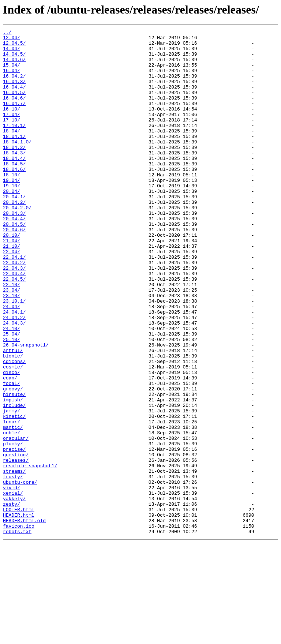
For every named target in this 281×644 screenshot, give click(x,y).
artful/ (13, 415)
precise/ (14, 533)
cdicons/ (14, 428)
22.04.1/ (14, 303)
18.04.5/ (14, 191)
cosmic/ (13, 435)
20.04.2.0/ (17, 244)
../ (7, 33)
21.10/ (12, 290)
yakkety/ (14, 593)
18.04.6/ (14, 198)
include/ (14, 481)
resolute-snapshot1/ (30, 553)
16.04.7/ (14, 119)
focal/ (12, 454)
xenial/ (13, 586)
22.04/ (12, 296)
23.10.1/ (14, 356)
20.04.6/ (14, 270)
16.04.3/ (14, 92)
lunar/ (12, 501)
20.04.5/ (14, 263)
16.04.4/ (14, 99)
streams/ (14, 560)
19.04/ (12, 211)
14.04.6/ (14, 66)
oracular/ (16, 520)
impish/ (13, 474)
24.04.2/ (14, 375)
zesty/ (12, 599)
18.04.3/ (14, 178)
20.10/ (12, 277)
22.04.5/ (14, 329)
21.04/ (12, 283)
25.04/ (12, 395)
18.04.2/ (14, 171)
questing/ (16, 540)
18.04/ (12, 151)
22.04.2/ (14, 310)
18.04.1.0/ (17, 165)
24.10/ (12, 389)
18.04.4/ (14, 184)
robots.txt (17, 632)
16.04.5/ (14, 105)
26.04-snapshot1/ (26, 408)
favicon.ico (19, 626)
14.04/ (12, 53)
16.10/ (12, 125)
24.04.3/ (14, 382)
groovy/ (13, 461)
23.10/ (12, 349)
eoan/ (10, 448)
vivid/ (12, 580)
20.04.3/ (14, 250)
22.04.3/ (14, 316)
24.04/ (12, 362)
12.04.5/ (14, 46)
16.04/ (12, 79)
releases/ (16, 547)
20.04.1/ (14, 231)
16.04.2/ (14, 86)
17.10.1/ (14, 145)
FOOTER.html (19, 606)
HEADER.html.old (24, 619)
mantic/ (13, 507)
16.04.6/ (14, 112)
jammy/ (12, 487)
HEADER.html (19, 613)
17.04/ (12, 132)
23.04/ (12, 342)
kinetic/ (14, 494)
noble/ (12, 514)
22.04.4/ (14, 323)
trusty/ (13, 566)
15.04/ (12, 72)
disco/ (12, 441)
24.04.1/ (14, 369)
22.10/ (12, 336)
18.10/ (12, 204)
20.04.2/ (14, 237)
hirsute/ (14, 468)
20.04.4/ (14, 257)
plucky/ (13, 527)
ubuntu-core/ (20, 573)
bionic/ (13, 422)
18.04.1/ (14, 158)
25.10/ (12, 402)
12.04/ (12, 40)
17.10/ (12, 138)
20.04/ (12, 224)
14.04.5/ (14, 59)
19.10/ (12, 217)
